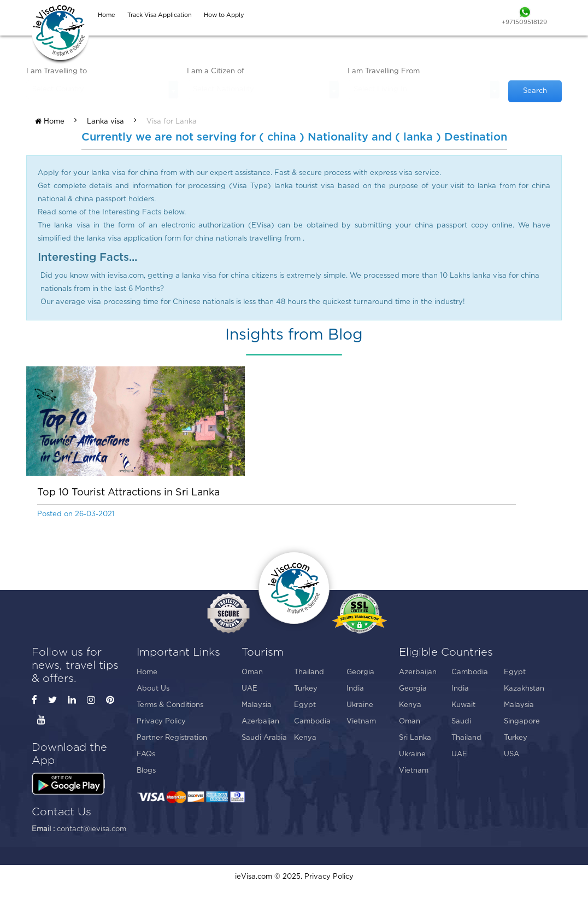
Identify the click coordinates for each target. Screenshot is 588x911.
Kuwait (463, 705)
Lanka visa (105, 122)
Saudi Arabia (264, 738)
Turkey (306, 689)
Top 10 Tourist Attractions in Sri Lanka (128, 493)
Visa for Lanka (172, 122)
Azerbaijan (260, 722)
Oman (252, 672)
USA (511, 754)
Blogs (146, 771)
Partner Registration (172, 738)
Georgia (360, 672)
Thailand (309, 672)
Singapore (522, 722)
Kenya (305, 738)
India (355, 689)
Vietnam (361, 722)
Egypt (305, 705)
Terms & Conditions (170, 705)
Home (50, 121)
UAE (249, 689)
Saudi (461, 722)
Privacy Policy (161, 722)
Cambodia (312, 722)
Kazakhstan (524, 689)
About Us (153, 689)
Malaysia (257, 705)
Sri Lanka (415, 738)
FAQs (146, 754)
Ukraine (360, 705)
